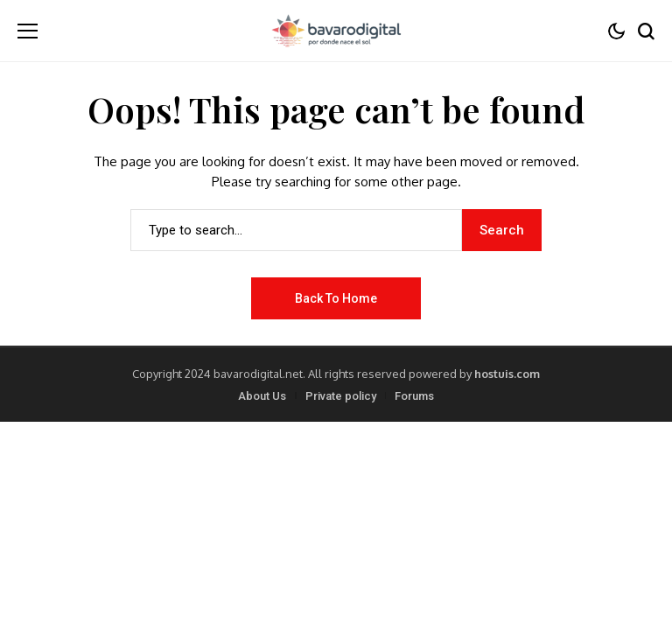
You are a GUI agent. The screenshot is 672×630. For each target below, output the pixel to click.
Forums (414, 396)
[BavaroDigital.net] (336, 31)
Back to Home (336, 298)
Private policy (341, 396)
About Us (262, 396)
